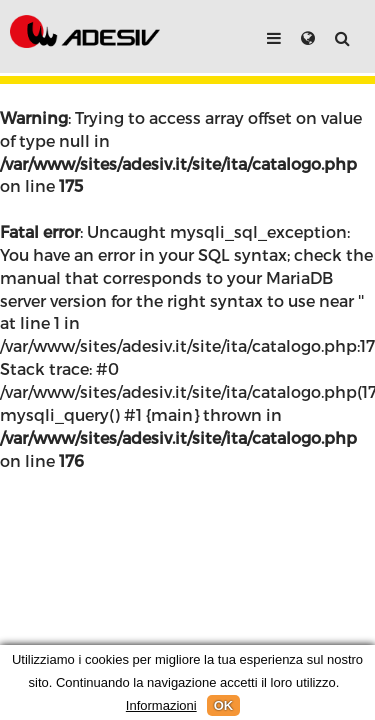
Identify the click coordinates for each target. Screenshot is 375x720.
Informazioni (161, 705)
